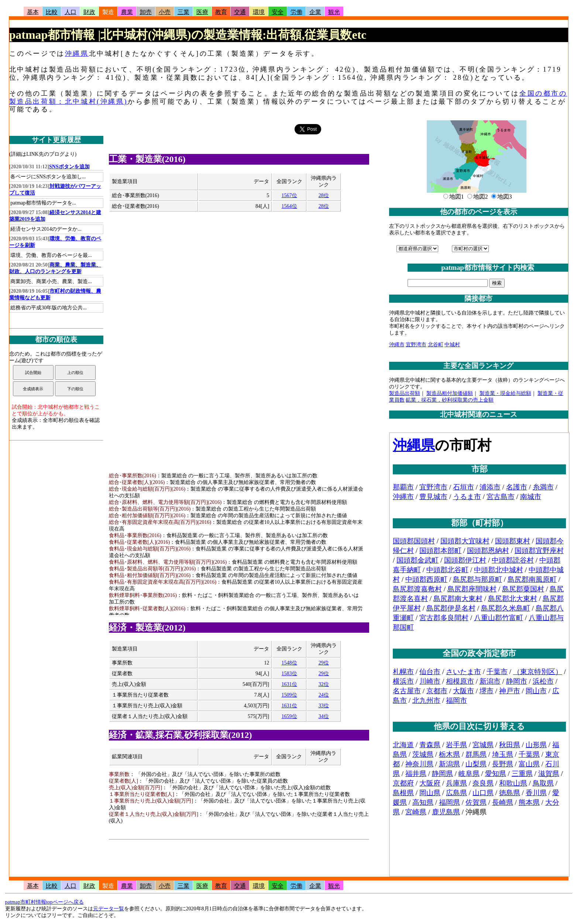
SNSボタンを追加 (69, 167)
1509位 (289, 695)
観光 (334, 12)
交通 (240, 12)
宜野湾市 (416, 345)
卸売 (146, 12)
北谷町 (436, 345)
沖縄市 (397, 345)
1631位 (289, 684)
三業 (183, 12)
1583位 (289, 674)
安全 (278, 12)
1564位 (289, 206)
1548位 (289, 663)
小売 (165, 12)
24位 (324, 695)
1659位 (289, 716)
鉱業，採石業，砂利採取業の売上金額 (450, 400)
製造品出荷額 (405, 393)
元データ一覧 (109, 909)
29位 (324, 663)
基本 (33, 12)
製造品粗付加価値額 (450, 393)
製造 (108, 12)
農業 (127, 12)
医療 (202, 12)
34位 (324, 716)
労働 (296, 12)
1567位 (289, 195)
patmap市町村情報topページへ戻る (44, 902)
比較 (52, 12)
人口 (71, 12)
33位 (324, 706)
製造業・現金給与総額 (505, 393)
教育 (221, 12)
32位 (324, 684)
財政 (89, 12)
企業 (315, 12)
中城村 (452, 345)
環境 (259, 12)
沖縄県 (77, 54)
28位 (324, 195)
